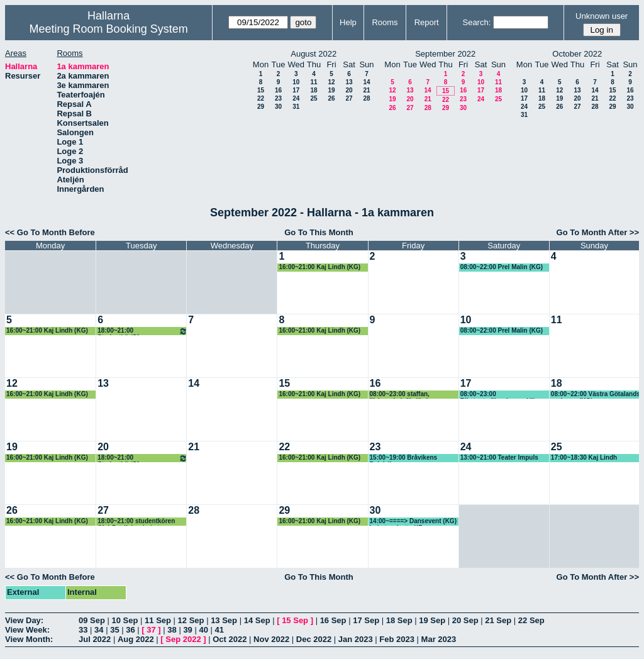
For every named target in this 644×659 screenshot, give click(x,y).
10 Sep (125, 620)
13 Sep (224, 620)
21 (366, 90)
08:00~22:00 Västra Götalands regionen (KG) (596, 395)
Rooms (385, 22)
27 (349, 98)
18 (314, 90)
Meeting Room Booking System (109, 29)
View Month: (29, 639)
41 (219, 630)
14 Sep (257, 620)
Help (348, 22)
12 (331, 82)
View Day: (24, 620)
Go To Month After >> (598, 232)
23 (278, 98)
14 (366, 82)
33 (83, 630)
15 (261, 90)
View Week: (27, 630)
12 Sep (191, 620)
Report (427, 22)
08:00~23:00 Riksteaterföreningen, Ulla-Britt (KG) (500, 395)
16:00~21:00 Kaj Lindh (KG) (319, 267)
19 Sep (432, 620)
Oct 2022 (230, 639)
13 (349, 82)
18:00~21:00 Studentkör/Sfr (142, 331)
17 (296, 90)
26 (331, 98)
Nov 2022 (271, 639)
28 (366, 98)
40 (203, 630)
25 (314, 98)
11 (314, 82)
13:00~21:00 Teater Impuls (499, 457)
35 (114, 630)
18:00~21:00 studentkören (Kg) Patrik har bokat (136, 522)
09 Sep (92, 620)
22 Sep (531, 620)
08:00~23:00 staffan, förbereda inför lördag (402, 395)
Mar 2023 (439, 639)
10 (296, 82)
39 (187, 630)
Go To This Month (319, 232)
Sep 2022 (183, 639)
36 (130, 630)
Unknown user (602, 16)
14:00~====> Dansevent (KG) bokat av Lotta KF (413, 522)
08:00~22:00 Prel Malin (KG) (502, 267)
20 (349, 90)
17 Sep (366, 620)
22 (261, 98)
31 (296, 107)
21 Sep (498, 620)
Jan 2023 (356, 639)
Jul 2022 (95, 639)
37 (151, 630)
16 (278, 90)
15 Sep (295, 620)
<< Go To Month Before (50, 232)
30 (278, 107)
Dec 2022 (314, 639)
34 (99, 630)
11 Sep (158, 620)
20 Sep (465, 620)
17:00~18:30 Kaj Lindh (584, 457)
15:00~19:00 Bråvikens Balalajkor (404, 458)
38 (172, 630)
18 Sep (399, 620)
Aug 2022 (136, 639)
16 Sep (333, 620)
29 (261, 107)
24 (296, 98)
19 (331, 90)
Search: (476, 22)
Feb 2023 (397, 639)
